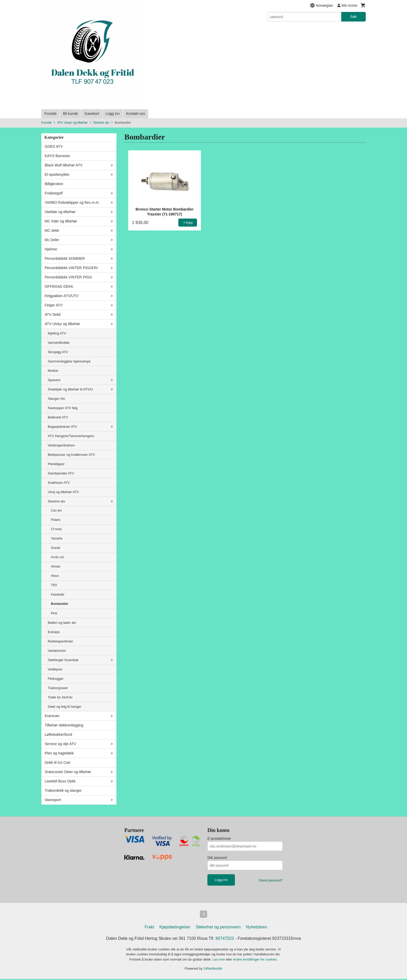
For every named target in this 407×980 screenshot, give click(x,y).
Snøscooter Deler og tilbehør (68, 772)
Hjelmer (51, 249)
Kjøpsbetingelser (175, 928)
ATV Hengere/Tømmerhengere (71, 436)
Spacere (54, 380)
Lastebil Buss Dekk (60, 781)
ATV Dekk (53, 314)
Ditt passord (217, 858)
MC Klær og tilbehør (61, 221)
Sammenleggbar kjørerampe (69, 361)
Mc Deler (52, 240)
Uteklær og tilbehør (60, 212)
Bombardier (60, 604)
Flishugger (56, 679)
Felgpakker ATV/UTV (62, 296)
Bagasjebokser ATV (62, 427)
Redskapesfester (60, 641)
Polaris (56, 520)
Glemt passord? (271, 880)
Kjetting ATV (57, 333)
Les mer (219, 960)
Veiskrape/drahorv (61, 445)
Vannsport (53, 800)
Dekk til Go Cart (57, 762)
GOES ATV (54, 146)
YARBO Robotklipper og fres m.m (72, 202)
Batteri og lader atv (62, 623)
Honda (55, 566)
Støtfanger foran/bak (63, 660)
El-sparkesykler (57, 174)
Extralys (54, 632)
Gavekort (92, 114)
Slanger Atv (56, 399)
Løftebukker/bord (58, 734)
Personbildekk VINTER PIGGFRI (71, 268)
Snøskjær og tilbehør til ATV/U (70, 389)
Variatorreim (57, 651)
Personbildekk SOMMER (65, 258)
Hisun (55, 576)
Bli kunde (71, 114)
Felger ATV (54, 305)
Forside (50, 114)
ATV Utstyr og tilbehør (62, 324)
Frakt (149, 928)
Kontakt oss (136, 114)
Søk (353, 17)
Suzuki (56, 548)
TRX (54, 585)
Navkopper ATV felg (63, 408)
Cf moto (56, 529)
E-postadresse (219, 838)
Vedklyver (55, 669)
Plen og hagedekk (59, 753)
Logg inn (113, 114)
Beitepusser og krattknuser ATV (71, 455)
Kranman (52, 716)
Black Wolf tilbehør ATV (64, 165)
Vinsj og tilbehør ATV (63, 492)
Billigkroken (54, 184)
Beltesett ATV (58, 417)
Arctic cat (57, 557)
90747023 (225, 939)
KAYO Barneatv (57, 156)
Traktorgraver (58, 688)
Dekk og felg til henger (65, 707)
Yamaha (57, 538)
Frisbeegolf (54, 193)
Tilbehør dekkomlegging (64, 725)
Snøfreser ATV (59, 483)
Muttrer (53, 371)
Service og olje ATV (60, 744)
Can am (56, 510)
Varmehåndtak (59, 343)
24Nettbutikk (213, 969)
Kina (54, 613)
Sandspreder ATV (61, 473)
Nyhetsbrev (257, 928)
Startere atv (56, 501)
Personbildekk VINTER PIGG (68, 277)
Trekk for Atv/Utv (60, 697)
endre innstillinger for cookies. (255, 960)
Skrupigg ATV (58, 352)
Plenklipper (56, 464)
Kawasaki (57, 594)
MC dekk (52, 230)
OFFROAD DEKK (59, 286)
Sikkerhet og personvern (218, 928)
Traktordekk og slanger (63, 790)
